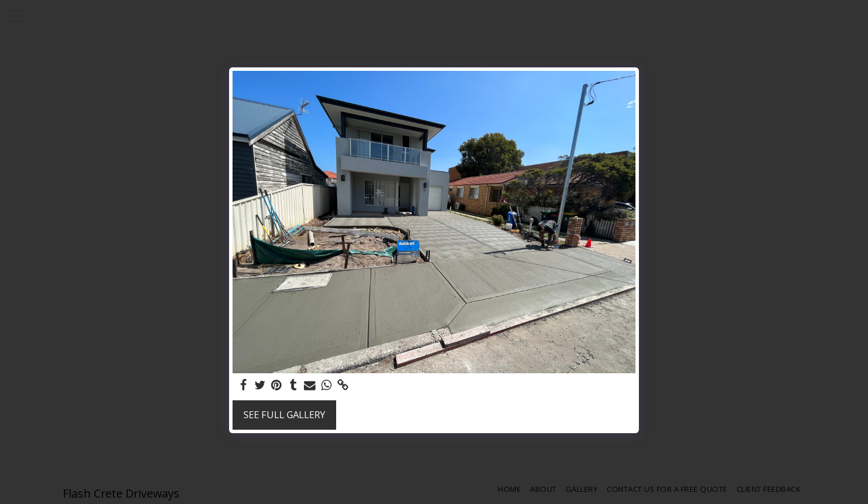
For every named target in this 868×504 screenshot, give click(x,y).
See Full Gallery (284, 414)
